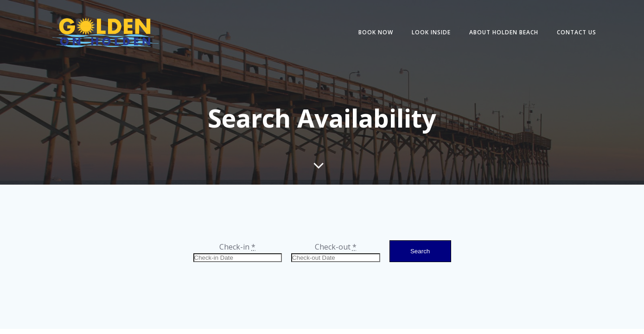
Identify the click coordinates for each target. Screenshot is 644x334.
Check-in (237, 247)
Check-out (336, 247)
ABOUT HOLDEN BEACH (504, 32)
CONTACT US (577, 32)
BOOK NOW (376, 32)
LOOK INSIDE (431, 32)
